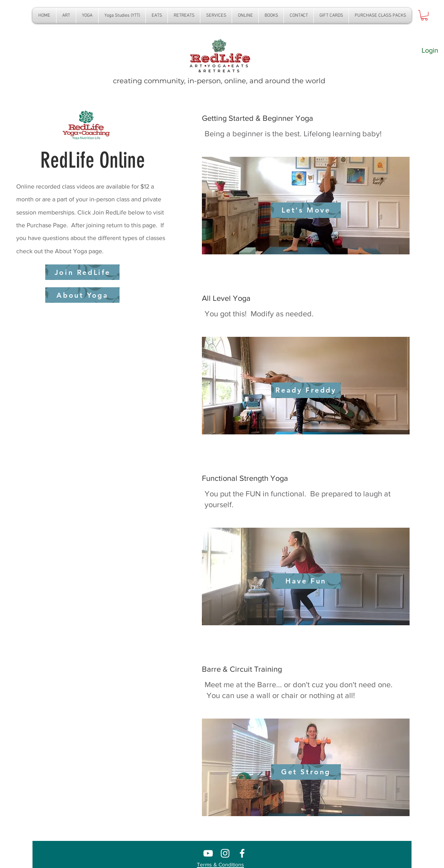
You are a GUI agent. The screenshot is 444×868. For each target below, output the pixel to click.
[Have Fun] (306, 581)
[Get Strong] (306, 772)
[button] (87, 15)
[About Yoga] (82, 295)
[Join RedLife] (82, 272)
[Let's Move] (306, 210)
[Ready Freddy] (306, 390)
